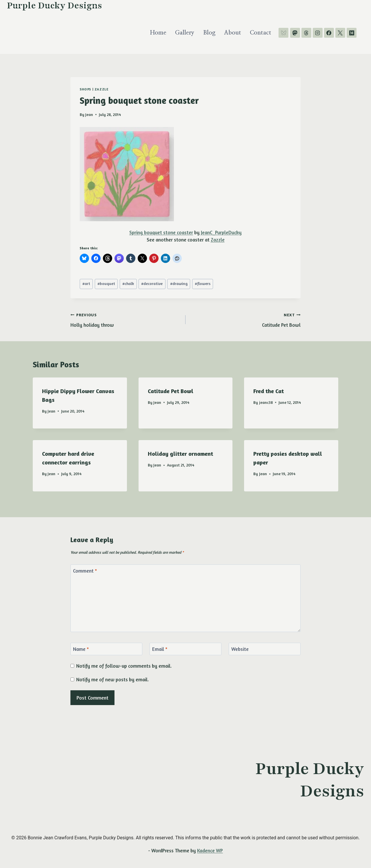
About (233, 33)
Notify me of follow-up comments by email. (124, 666)
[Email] (185, 649)
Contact (261, 33)
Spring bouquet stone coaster (161, 232)
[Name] (106, 649)
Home (158, 33)
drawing (179, 284)
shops (85, 89)
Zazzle (102, 89)
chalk (128, 284)
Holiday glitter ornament (180, 454)
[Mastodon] (295, 33)
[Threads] (306, 33)
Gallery (185, 33)
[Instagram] (318, 33)
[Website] (265, 649)
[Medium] (352, 33)
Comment (85, 571)
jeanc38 (266, 402)
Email (160, 649)
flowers (203, 284)
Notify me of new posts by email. (112, 679)
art (86, 284)
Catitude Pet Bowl (245, 319)
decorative (152, 284)
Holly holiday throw (126, 319)
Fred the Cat (269, 391)
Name (81, 649)
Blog (209, 33)
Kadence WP (210, 850)
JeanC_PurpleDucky (221, 232)
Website (240, 649)
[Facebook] (329, 33)
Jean (89, 115)
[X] (340, 33)
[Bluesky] (283, 33)
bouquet (106, 284)
